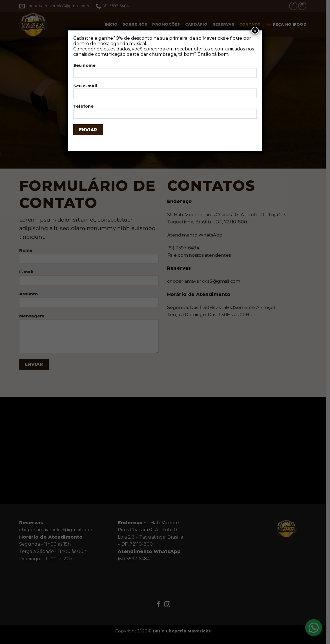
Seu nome (165, 72)
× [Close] (255, 30)
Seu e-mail (165, 93)
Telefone (165, 113)
